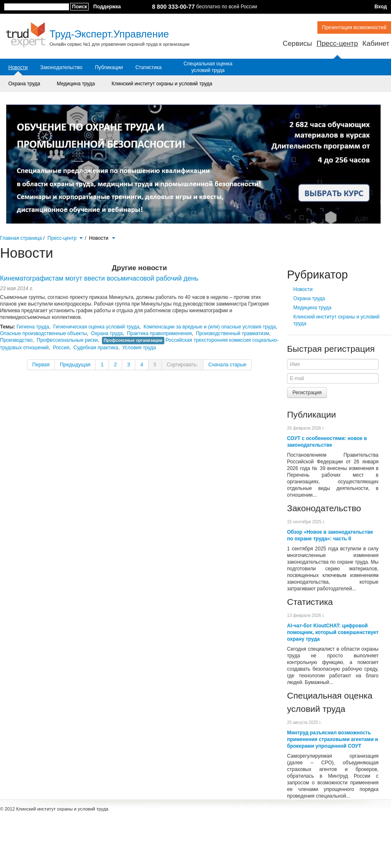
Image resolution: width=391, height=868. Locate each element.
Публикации (109, 67)
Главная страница (21, 238)
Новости (18, 67)
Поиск (79, 7)
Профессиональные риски (67, 340)
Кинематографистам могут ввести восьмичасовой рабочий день (99, 278)
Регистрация (307, 393)
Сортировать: (182, 365)
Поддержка (107, 7)
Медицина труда (76, 84)
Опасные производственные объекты (43, 333)
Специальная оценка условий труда (208, 67)
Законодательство (61, 67)
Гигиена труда (33, 327)
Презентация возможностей (354, 27)
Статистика (148, 67)
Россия (61, 348)
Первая (41, 365)
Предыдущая (75, 365)
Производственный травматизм (233, 333)
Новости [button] (102, 238)
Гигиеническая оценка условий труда (96, 327)
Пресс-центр (337, 44)
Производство (16, 340)
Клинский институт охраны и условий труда (162, 84)
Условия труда (139, 348)
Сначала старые (228, 365)
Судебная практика (96, 348)
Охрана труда (24, 84)
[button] (81, 237)
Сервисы (297, 44)
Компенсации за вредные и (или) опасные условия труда (210, 327)
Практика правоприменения (159, 333)
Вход (381, 7)
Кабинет (376, 44)
